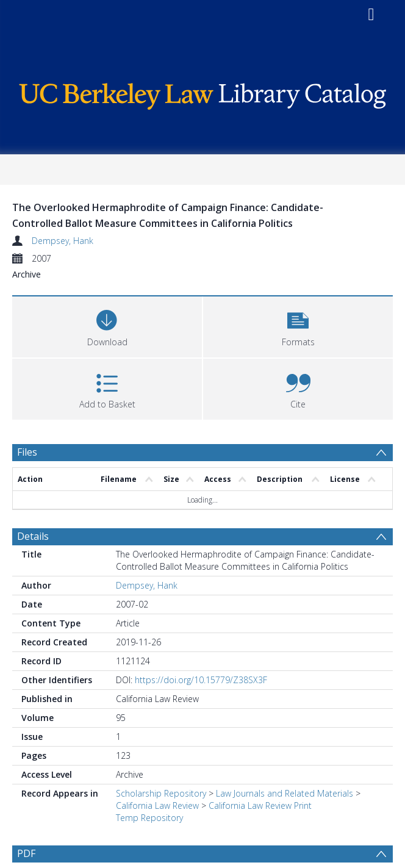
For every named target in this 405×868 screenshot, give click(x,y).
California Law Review (157, 805)
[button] (298, 325)
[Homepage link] (202, 93)
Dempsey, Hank (63, 241)
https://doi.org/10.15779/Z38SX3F (201, 680)
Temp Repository (149, 818)
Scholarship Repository (161, 793)
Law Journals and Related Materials (285, 793)
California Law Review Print (260, 805)
